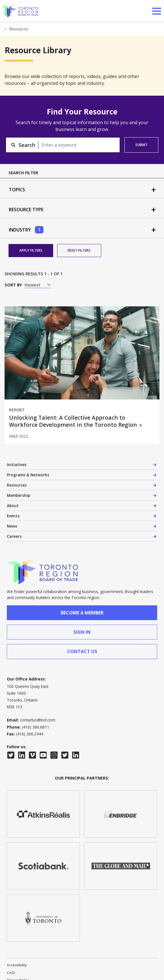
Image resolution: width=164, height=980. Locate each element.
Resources (19, 29)
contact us (82, 651)
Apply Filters (31, 250)
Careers (14, 536)
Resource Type (27, 210)
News (12, 526)
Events (13, 516)
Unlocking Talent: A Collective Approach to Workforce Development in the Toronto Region (73, 421)
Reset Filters (79, 250)
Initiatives (17, 465)
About (13, 506)
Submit (141, 145)
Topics (17, 190)
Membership (18, 495)
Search (27, 145)
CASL (11, 973)
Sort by (13, 285)
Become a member (82, 613)
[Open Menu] (157, 11)
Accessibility (17, 965)
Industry (26, 230)
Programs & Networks (28, 475)
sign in (82, 632)
